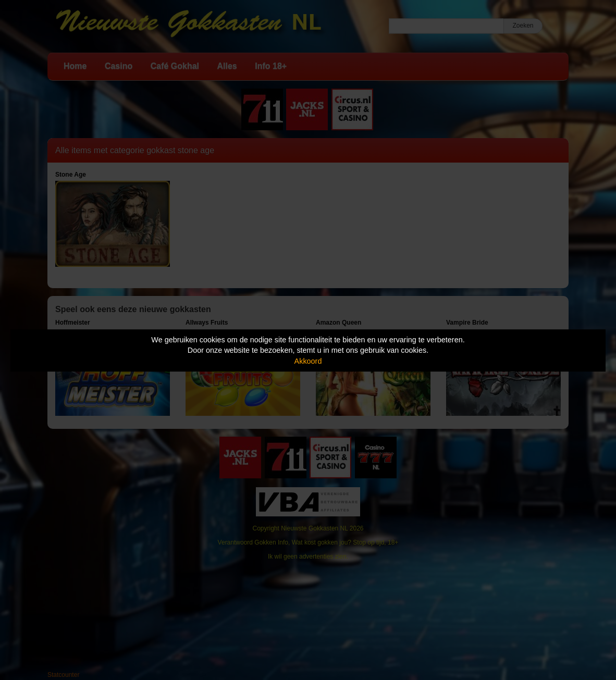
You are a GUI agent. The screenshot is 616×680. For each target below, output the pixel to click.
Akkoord (308, 361)
